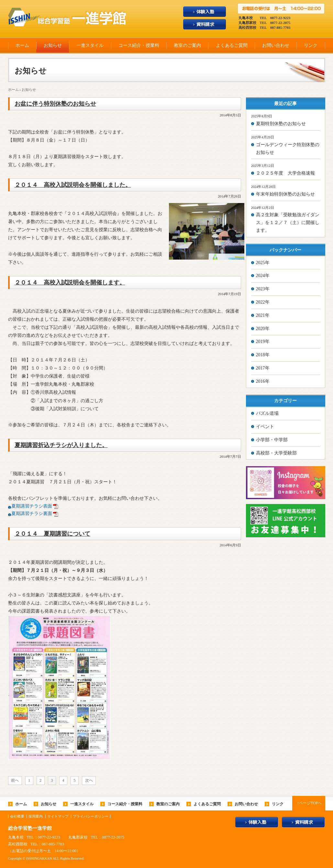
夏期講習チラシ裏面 (32, 514)
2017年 (263, 368)
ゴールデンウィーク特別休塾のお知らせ (288, 149)
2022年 (263, 302)
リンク (311, 45)
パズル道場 (267, 413)
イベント (265, 427)
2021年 (263, 315)
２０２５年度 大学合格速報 (285, 173)
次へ (89, 780)
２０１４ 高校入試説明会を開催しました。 (73, 185)
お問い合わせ (276, 45)
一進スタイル (90, 45)
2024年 (263, 276)
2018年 (263, 355)
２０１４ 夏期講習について (52, 534)
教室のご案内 (187, 45)
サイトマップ (58, 816)
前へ (15, 780)
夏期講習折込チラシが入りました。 (61, 445)
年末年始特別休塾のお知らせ (285, 194)
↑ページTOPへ (310, 803)
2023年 (263, 289)
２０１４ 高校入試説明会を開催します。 (70, 283)
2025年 (263, 263)
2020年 (263, 329)
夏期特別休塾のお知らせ (281, 124)
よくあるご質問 (232, 45)
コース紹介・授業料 (139, 45)
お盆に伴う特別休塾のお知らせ (55, 104)
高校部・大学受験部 (276, 453)
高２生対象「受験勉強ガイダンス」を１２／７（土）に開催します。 (288, 223)
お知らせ (53, 45)
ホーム (22, 45)
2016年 (263, 381)
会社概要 (17, 816)
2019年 (263, 342)
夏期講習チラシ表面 (32, 506)
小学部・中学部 (272, 440)
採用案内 (36, 816)
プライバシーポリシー (91, 816)
